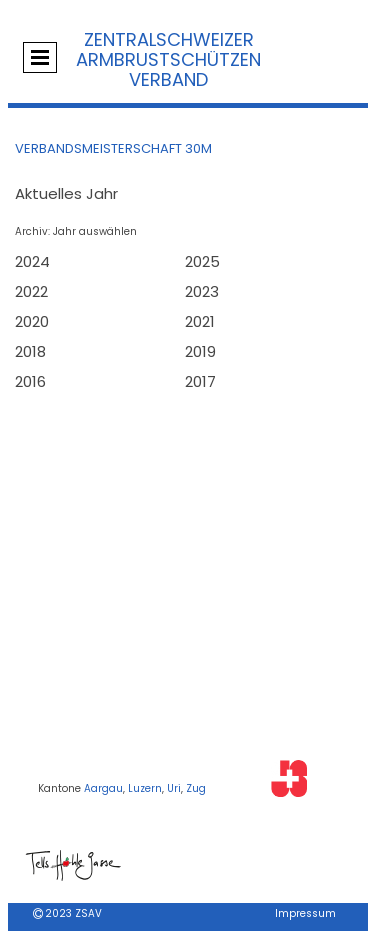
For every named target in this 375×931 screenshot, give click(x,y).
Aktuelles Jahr (66, 193)
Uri (174, 788)
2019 (200, 351)
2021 (200, 321)
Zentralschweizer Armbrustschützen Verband (168, 59)
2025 (202, 261)
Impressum (305, 913)
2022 (31, 291)
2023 (202, 291)
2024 (32, 261)
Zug (196, 788)
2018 (30, 351)
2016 (30, 381)
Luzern (145, 788)
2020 (32, 321)
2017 (200, 381)
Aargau (103, 788)
